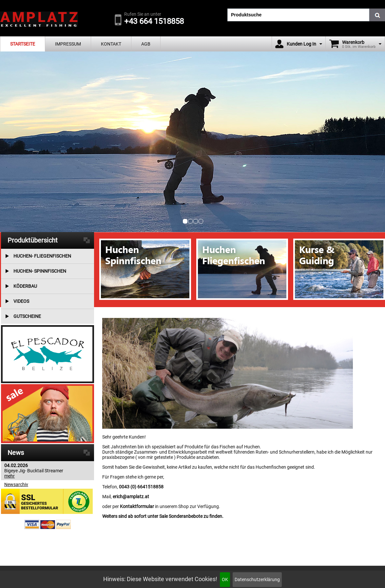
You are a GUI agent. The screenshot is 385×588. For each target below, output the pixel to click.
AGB (146, 44)
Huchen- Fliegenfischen (42, 256)
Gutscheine (27, 316)
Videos (21, 301)
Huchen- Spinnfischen (40, 271)
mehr (10, 476)
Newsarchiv (16, 484)
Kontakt (111, 44)
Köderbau (25, 286)
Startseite (23, 44)
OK (225, 579)
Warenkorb (353, 42)
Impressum (68, 44)
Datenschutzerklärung (257, 579)
